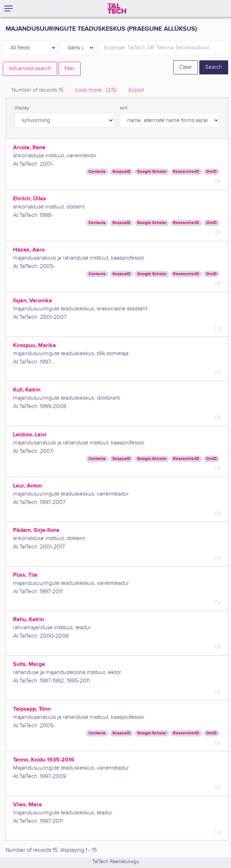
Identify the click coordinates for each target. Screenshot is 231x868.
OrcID (211, 172)
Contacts (97, 172)
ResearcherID (186, 172)
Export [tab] (136, 90)
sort (124, 108)
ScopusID (121, 172)
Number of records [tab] (38, 90)
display (22, 108)
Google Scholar (152, 172)
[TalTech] (117, 8)
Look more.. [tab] (96, 90)
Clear (186, 67)
